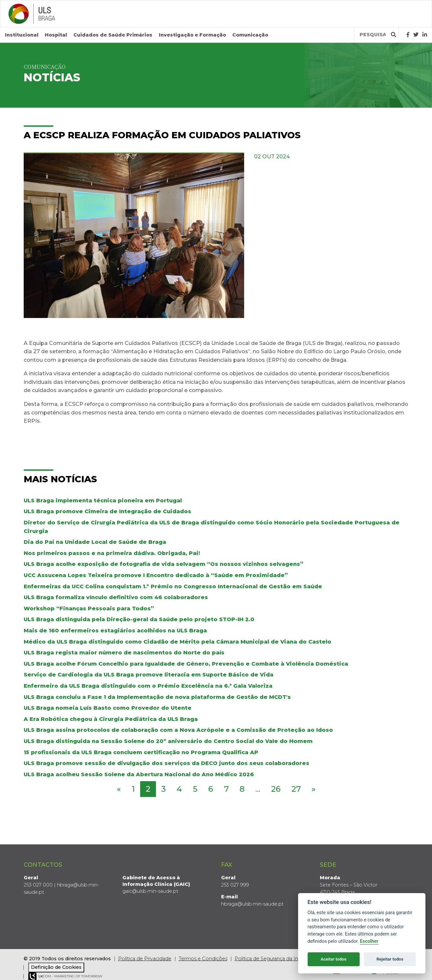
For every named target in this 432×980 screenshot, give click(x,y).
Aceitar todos (333, 959)
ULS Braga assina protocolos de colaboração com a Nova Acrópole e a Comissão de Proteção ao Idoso (178, 730)
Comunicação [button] (250, 35)
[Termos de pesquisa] (373, 35)
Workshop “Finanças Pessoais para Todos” (89, 609)
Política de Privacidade (145, 959)
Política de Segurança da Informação (278, 959)
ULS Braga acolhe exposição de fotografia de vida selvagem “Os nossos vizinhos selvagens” (164, 564)
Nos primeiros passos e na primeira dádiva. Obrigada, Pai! (112, 553)
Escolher (369, 941)
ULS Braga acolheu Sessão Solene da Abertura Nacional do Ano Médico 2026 (139, 774)
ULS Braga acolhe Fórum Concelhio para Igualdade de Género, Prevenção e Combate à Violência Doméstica (186, 664)
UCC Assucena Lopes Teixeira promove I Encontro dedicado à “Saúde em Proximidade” (156, 575)
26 (276, 789)
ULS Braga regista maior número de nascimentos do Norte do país (124, 653)
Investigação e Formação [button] (192, 35)
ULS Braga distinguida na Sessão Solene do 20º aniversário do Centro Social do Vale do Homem (168, 741)
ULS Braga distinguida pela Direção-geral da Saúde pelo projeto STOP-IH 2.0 (139, 619)
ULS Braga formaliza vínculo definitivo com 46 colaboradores (116, 597)
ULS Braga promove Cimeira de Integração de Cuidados (107, 511)
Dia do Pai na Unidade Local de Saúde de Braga (95, 542)
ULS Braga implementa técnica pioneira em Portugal (103, 501)
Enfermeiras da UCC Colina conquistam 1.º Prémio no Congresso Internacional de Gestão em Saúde (173, 586)
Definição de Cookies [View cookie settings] (56, 967)
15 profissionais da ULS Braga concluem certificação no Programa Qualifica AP (141, 752)
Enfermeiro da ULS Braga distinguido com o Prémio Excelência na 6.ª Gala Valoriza (148, 686)
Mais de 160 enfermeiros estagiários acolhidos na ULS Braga (115, 631)
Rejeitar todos (390, 959)
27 (296, 789)
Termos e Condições (203, 959)
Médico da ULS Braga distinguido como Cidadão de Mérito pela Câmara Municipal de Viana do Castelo (178, 642)
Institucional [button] (22, 35)
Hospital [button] (56, 35)
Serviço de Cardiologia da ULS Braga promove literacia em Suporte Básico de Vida (149, 675)
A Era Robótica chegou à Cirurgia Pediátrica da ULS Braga (111, 719)
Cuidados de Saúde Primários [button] (113, 35)
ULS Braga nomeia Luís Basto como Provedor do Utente (108, 708)
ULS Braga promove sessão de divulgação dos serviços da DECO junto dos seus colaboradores (166, 763)
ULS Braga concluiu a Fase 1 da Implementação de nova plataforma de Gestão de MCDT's (157, 697)
